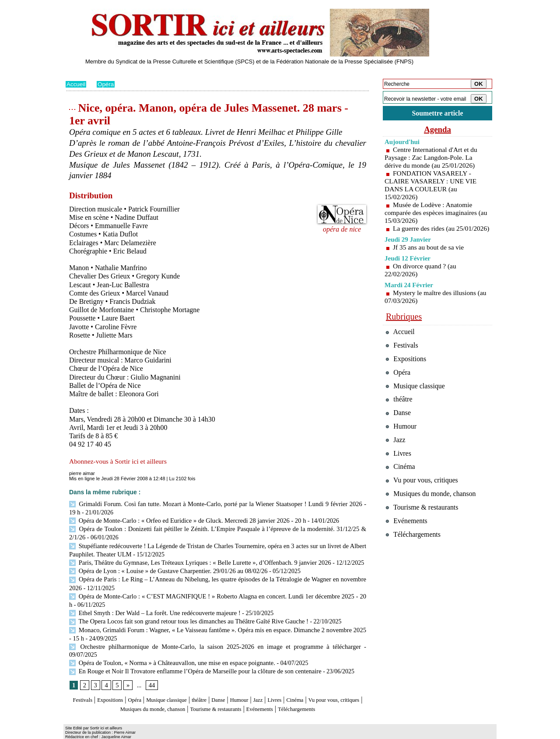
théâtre (226, 684)
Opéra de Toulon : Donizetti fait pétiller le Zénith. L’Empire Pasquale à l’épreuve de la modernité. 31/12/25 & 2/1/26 (218, 527)
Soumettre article (437, 114)
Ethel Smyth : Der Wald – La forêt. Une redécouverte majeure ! (152, 607)
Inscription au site (150, 733)
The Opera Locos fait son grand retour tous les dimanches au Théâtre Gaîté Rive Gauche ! (184, 615)
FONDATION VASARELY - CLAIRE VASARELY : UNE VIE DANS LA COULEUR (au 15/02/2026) (432, 186)
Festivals (82, 684)
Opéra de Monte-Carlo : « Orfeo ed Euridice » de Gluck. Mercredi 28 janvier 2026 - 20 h (183, 519)
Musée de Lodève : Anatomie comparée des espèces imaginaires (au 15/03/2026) (432, 214)
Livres (317, 684)
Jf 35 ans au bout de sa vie (430, 256)
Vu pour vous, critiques (425, 505)
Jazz (297, 684)
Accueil (76, 84)
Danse (249, 684)
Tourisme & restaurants (271, 692)
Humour (275, 684)
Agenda (437, 130)
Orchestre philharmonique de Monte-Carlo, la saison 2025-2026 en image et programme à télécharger (199, 639)
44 (151, 670)
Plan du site (78, 733)
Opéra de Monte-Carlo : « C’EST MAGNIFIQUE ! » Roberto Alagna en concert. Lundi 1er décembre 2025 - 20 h (216, 591)
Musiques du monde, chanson (192, 692)
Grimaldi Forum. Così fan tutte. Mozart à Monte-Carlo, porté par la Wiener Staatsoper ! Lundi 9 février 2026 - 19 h (216, 504)
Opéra (107, 84)
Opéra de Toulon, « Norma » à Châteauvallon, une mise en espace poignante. (169, 647)
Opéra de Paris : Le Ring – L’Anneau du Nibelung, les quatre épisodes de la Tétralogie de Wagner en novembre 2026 (218, 575)
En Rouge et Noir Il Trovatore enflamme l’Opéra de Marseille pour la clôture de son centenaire (190, 656)
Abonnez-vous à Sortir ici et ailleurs (120, 461)
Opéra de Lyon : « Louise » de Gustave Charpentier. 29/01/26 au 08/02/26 (164, 568)
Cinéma (342, 684)
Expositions (116, 684)
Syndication (115, 733)
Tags (178, 733)
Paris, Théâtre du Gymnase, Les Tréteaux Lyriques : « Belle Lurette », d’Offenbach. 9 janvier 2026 (195, 559)
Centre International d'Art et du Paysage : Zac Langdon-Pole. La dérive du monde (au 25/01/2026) (432, 159)
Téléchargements (218, 701)
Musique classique (186, 684)
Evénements (325, 692)
